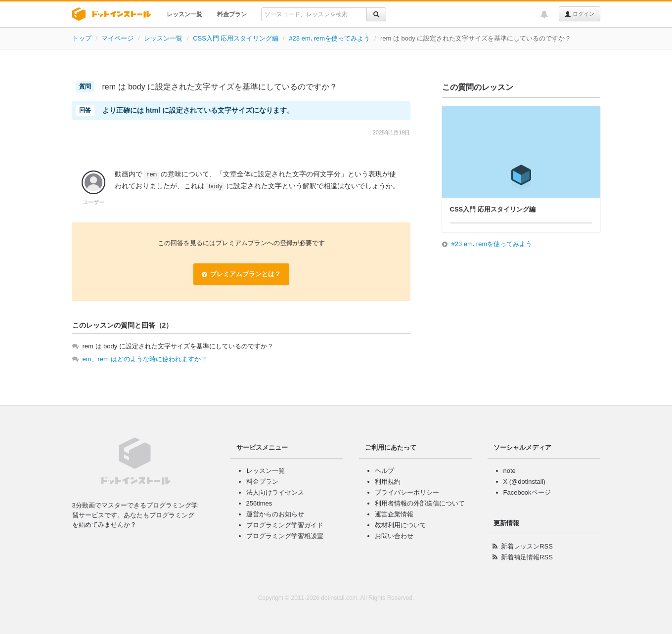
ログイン (579, 14)
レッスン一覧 (184, 14)
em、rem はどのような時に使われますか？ (145, 359)
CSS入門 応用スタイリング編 (236, 38)
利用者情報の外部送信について (420, 503)
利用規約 (388, 482)
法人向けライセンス (275, 492)
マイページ (117, 38)
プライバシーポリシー (407, 492)
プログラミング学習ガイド (285, 525)
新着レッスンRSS (527, 546)
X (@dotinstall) (524, 482)
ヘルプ (384, 471)
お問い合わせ (394, 536)
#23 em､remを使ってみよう (329, 38)
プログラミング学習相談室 (285, 536)
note (510, 471)
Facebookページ (527, 492)
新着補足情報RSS (527, 557)
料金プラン (232, 14)
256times (259, 503)
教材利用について (401, 525)
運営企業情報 (394, 514)
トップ (82, 38)
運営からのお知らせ (275, 514)
